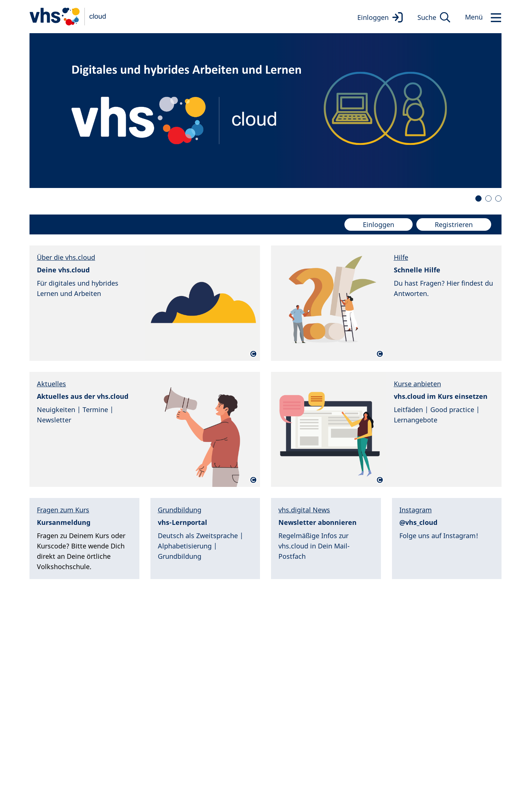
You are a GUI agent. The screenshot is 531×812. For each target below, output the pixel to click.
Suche (427, 17)
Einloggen (373, 17)
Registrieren (454, 224)
